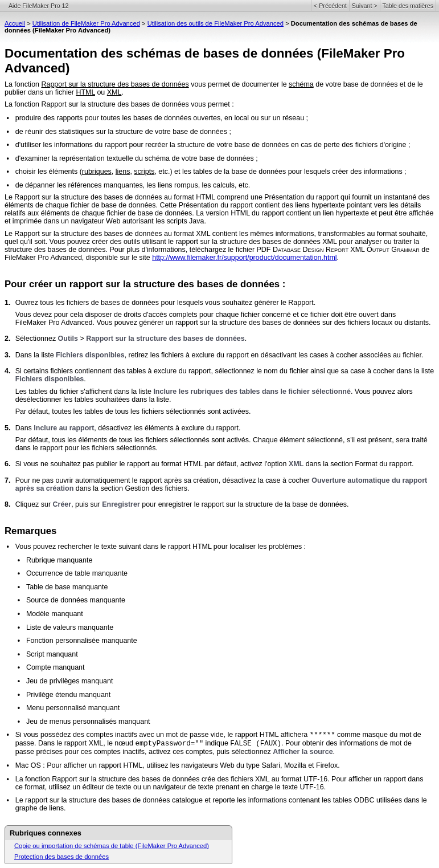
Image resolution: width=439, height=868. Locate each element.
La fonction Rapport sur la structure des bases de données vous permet (117, 104)
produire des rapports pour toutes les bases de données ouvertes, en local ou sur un (149, 118)
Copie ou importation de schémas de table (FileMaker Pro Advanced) (112, 846)
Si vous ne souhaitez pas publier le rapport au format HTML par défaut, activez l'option (152, 464)
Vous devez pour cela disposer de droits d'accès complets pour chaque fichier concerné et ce (163, 315)
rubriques (97, 172)
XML (114, 92)
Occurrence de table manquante (77, 573)
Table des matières (408, 6)
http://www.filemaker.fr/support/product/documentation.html (244, 258)
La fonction (23, 84)
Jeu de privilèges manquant (70, 681)
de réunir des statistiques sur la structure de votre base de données (121, 132)
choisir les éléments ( (49, 172)
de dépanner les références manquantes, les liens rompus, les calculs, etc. (133, 185)
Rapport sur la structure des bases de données (115, 84)
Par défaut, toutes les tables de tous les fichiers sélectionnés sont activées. (133, 411)
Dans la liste (36, 355)
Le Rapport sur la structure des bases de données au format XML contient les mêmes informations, (161, 234)
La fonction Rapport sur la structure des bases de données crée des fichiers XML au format (159, 779)
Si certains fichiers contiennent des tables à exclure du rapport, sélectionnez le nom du (153, 371)
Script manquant (52, 654)
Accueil (15, 23)
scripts (144, 172)
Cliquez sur (34, 504)
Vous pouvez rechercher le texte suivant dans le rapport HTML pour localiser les (142, 547)
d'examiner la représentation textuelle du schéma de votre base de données (135, 158)
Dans (25, 428)
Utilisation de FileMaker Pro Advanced (86, 23)
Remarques (30, 531)
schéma (301, 84)
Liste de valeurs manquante (70, 627)
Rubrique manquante (59, 560)
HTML (85, 92)
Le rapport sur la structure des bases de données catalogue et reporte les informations (152, 800)
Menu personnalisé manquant (73, 708)
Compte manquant (56, 667)
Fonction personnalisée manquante (82, 641)
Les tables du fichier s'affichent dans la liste (85, 392)
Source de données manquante (76, 600)
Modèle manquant (55, 614)
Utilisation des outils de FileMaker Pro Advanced (216, 23)
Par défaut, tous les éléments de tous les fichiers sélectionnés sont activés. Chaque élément (161, 440)
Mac (22, 765)
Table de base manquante (67, 587)
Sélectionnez (37, 339)
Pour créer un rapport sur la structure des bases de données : (145, 284)
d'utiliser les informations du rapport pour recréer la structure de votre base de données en (158, 145)
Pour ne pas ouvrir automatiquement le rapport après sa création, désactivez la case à (152, 480)
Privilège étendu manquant (68, 695)
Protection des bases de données (61, 857)
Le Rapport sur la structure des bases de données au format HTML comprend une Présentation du (160, 197)
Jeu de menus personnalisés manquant (88, 722)
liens (123, 172)
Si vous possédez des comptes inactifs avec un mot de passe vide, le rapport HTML (148, 735)
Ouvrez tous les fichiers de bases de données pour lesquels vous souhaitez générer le (152, 303)
